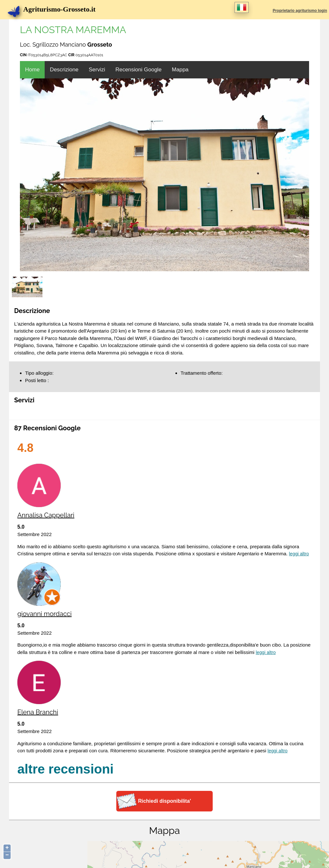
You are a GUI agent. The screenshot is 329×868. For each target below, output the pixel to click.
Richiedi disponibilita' (165, 801)
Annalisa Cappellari (46, 515)
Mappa (180, 70)
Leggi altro (299, 554)
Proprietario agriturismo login (300, 11)
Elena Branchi (38, 712)
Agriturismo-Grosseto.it (55, 9)
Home (32, 70)
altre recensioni (65, 769)
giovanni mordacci (44, 614)
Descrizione (64, 70)
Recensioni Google (138, 70)
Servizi (97, 70)
